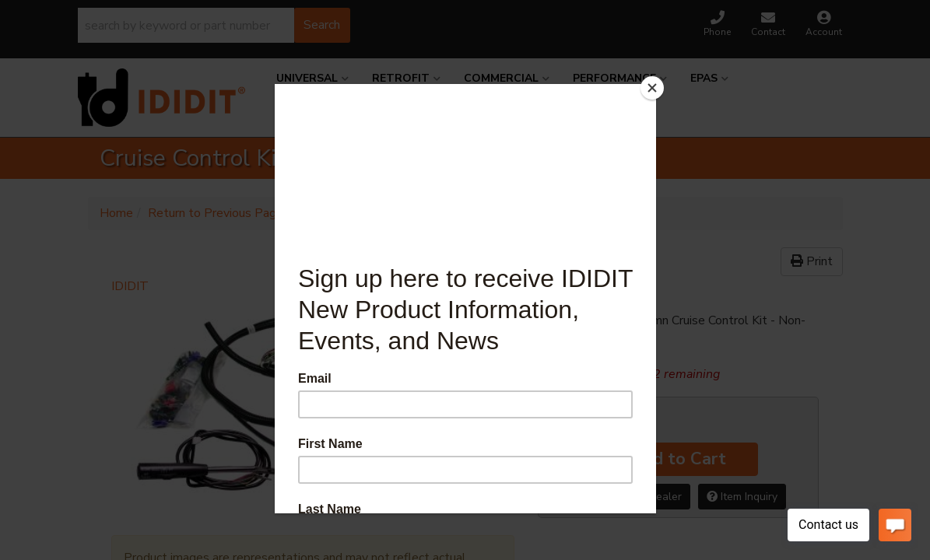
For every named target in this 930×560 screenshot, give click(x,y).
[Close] (652, 88)
